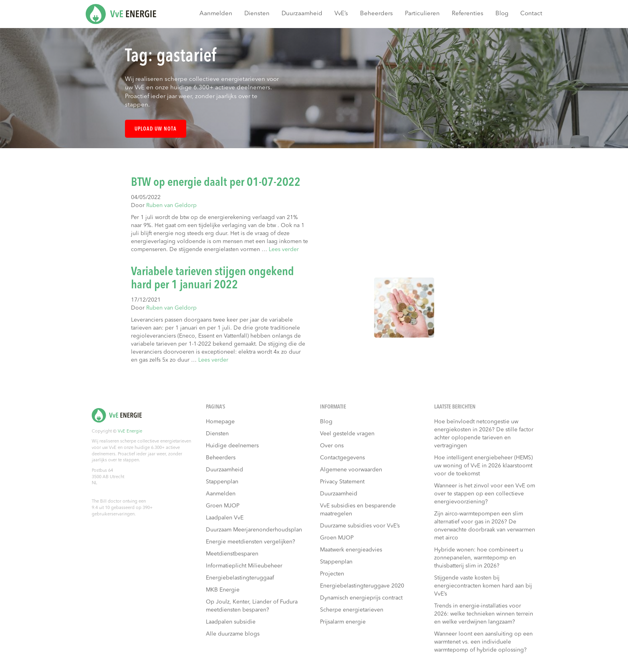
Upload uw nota (156, 129)
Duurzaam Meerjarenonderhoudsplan (254, 530)
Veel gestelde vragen (347, 434)
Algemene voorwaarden (351, 470)
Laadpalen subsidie (231, 622)
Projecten (332, 574)
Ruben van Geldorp (171, 205)
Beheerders (376, 14)
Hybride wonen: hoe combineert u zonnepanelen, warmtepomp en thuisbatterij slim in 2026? (479, 558)
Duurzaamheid (302, 14)
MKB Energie (223, 590)
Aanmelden (216, 14)
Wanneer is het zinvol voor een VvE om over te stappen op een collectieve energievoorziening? (485, 494)
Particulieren (422, 14)
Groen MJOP (223, 506)
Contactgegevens (342, 458)
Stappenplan (222, 482)
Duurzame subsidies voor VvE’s (360, 526)
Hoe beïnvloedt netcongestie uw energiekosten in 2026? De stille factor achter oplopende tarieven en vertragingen (484, 434)
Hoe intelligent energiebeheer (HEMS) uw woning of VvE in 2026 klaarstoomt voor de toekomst (483, 466)
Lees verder (284, 249)
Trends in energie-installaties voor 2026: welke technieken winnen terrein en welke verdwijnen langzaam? (484, 614)
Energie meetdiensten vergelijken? (251, 542)
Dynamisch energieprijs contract (361, 598)
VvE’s (341, 14)
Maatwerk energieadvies (351, 550)
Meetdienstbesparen (232, 554)
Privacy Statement (342, 482)
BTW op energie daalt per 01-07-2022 (216, 183)
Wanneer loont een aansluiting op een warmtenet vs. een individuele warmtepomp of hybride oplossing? (483, 642)
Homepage (220, 422)
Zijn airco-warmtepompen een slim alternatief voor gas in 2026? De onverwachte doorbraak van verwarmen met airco (485, 526)
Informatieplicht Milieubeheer (244, 566)
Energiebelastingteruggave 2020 (362, 586)
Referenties (468, 14)
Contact (531, 14)
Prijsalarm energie (343, 622)
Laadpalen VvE (225, 518)
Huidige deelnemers (232, 446)
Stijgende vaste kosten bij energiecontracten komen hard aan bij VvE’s (483, 586)
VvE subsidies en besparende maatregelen (358, 510)
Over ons (332, 446)
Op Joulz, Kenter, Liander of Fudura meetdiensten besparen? (252, 606)
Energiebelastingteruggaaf (240, 578)
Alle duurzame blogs (233, 634)
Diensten (257, 14)
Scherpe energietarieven (352, 610)
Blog (502, 14)
